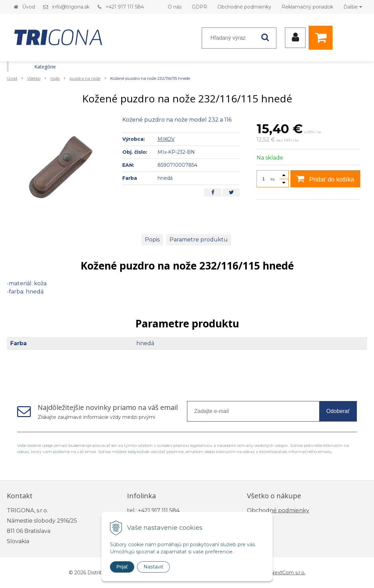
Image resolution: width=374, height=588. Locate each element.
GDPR (200, 7)
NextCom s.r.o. (288, 573)
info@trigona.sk (71, 7)
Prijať (122, 567)
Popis (152, 240)
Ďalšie (353, 7)
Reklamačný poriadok (307, 7)
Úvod (29, 7)
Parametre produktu (199, 240)
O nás (175, 7)
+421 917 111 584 (125, 7)
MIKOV (166, 139)
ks (273, 179)
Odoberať (338, 411)
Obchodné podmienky (244, 7)
